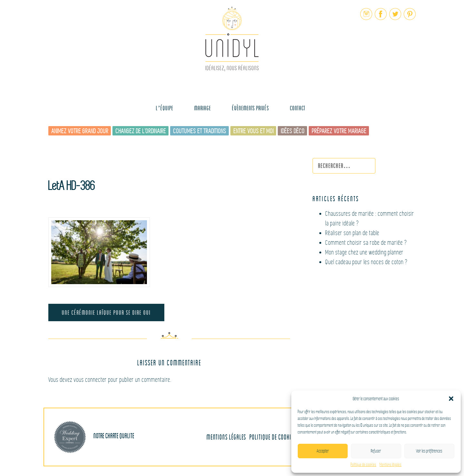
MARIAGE (203, 108)
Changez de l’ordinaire (141, 131)
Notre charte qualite (94, 437)
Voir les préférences (429, 451)
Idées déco (293, 131)
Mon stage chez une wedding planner (365, 252)
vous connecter (90, 380)
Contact (298, 108)
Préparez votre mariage (339, 131)
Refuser (376, 451)
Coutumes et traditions (200, 131)
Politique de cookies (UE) (278, 437)
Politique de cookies (363, 465)
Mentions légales (391, 465)
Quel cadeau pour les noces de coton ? (367, 262)
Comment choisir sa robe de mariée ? (366, 243)
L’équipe (165, 108)
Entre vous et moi (254, 131)
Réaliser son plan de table (353, 233)
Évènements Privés (251, 108)
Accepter (323, 451)
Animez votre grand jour (80, 131)
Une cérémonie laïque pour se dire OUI (106, 312)
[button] (451, 399)
